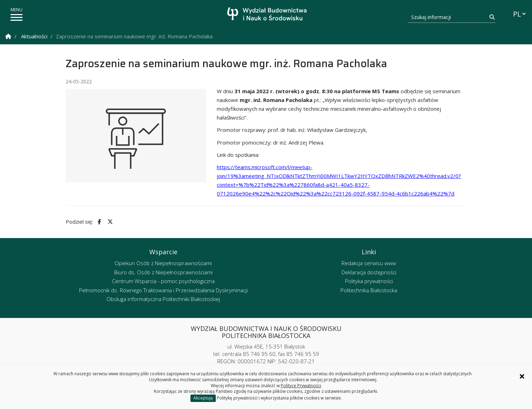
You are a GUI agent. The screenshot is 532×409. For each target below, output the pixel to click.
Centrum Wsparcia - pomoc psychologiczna (163, 281)
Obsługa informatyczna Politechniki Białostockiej (163, 299)
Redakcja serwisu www (369, 263)
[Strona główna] (268, 15)
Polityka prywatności (369, 281)
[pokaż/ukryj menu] (17, 17)
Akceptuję (203, 398)
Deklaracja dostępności (369, 272)
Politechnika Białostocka (369, 290)
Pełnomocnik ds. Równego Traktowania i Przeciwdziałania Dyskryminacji (163, 290)
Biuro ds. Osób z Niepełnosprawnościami (163, 272)
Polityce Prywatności (301, 386)
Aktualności (34, 36)
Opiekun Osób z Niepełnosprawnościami (163, 263)
